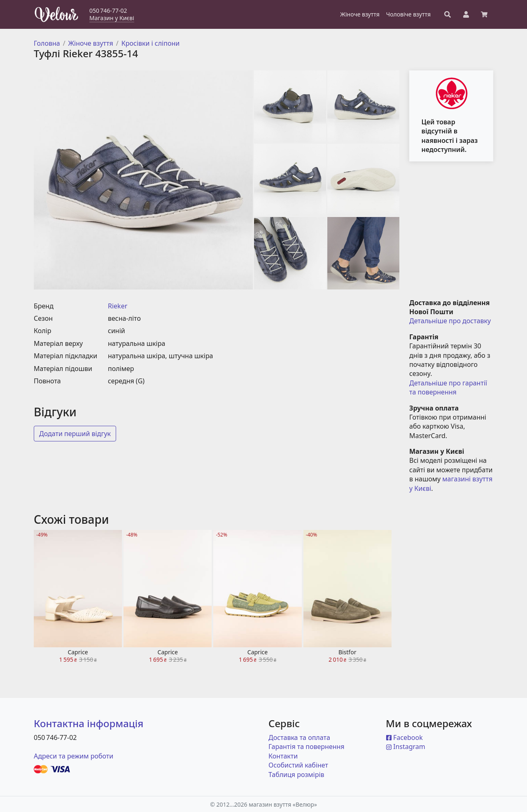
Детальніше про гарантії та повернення (449, 387)
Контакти (283, 756)
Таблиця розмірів (296, 775)
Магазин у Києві (112, 18)
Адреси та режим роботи (73, 756)
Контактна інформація (89, 723)
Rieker (118, 306)
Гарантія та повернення (307, 747)
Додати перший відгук (75, 434)
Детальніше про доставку (450, 321)
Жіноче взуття (91, 43)
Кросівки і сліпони (151, 43)
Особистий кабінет (298, 765)
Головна (47, 43)
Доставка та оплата (299, 737)
